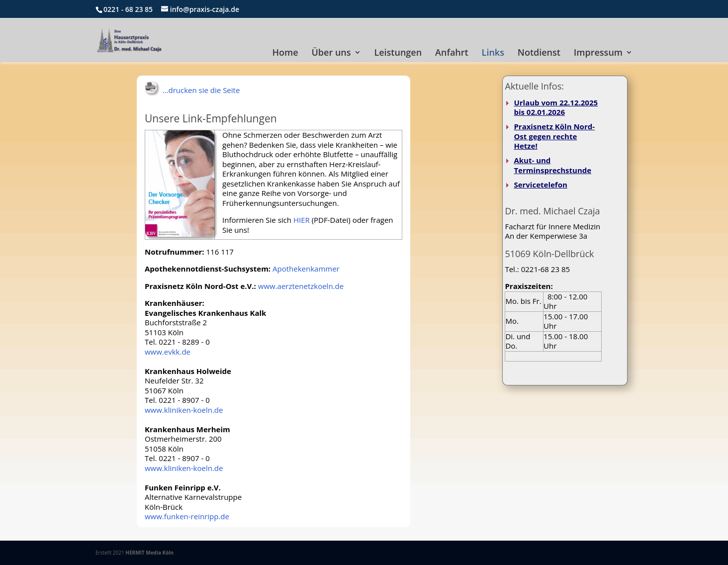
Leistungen (398, 53)
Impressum (598, 53)
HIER (302, 220)
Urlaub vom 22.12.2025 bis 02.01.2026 (556, 107)
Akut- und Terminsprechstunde (552, 165)
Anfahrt (452, 53)
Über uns (331, 53)
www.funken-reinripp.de (187, 516)
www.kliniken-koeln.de (184, 410)
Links (493, 53)
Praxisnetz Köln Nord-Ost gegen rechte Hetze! (554, 136)
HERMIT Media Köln (149, 553)
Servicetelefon (540, 185)
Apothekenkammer (306, 269)
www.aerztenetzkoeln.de (301, 286)
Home (285, 53)
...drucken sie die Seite (192, 90)
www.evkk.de (168, 352)
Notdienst (539, 53)
